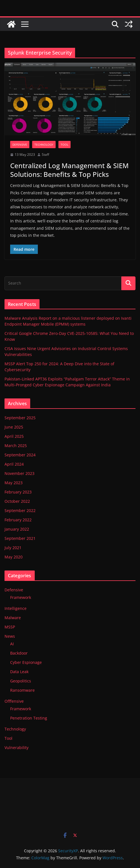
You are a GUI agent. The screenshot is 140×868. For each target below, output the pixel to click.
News (10, 636)
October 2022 (17, 501)
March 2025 (16, 446)
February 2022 (18, 520)
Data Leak (19, 672)
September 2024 (20, 455)
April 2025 (14, 436)
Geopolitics (21, 681)
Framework (21, 597)
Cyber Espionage (26, 662)
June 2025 (14, 427)
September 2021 (20, 538)
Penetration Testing (29, 718)
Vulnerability (17, 748)
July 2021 (13, 548)
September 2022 (20, 510)
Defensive (20, 145)
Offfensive (14, 701)
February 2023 (18, 492)
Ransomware (22, 690)
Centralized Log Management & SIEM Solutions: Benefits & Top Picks (69, 170)
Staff (45, 155)
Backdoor (19, 653)
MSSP (10, 627)
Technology (44, 145)
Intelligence (16, 608)
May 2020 (14, 557)
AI (12, 644)
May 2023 (14, 483)
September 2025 (20, 418)
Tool (64, 145)
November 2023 (19, 473)
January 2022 (17, 529)
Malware (13, 618)
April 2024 (14, 464)
